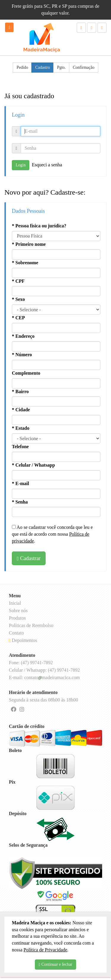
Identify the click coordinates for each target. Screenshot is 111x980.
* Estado (21, 428)
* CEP (18, 318)
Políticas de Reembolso (31, 625)
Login (21, 165)
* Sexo (18, 299)
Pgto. (61, 67)
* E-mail (20, 483)
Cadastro (43, 67)
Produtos (17, 618)
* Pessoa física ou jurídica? (39, 226)
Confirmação (84, 67)
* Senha (20, 502)
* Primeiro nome (29, 244)
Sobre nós (18, 611)
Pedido (22, 67)
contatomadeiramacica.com (52, 677)
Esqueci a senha (47, 165)
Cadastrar (29, 558)
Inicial (15, 603)
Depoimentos (23, 640)
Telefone (20, 447)
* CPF (18, 281)
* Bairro (20, 391)
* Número (22, 355)
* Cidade (21, 410)
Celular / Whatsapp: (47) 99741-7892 (44, 670)
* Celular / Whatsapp (33, 465)
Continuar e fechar (55, 965)
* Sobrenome (25, 263)
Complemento (26, 373)
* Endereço (23, 336)
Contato (16, 633)
